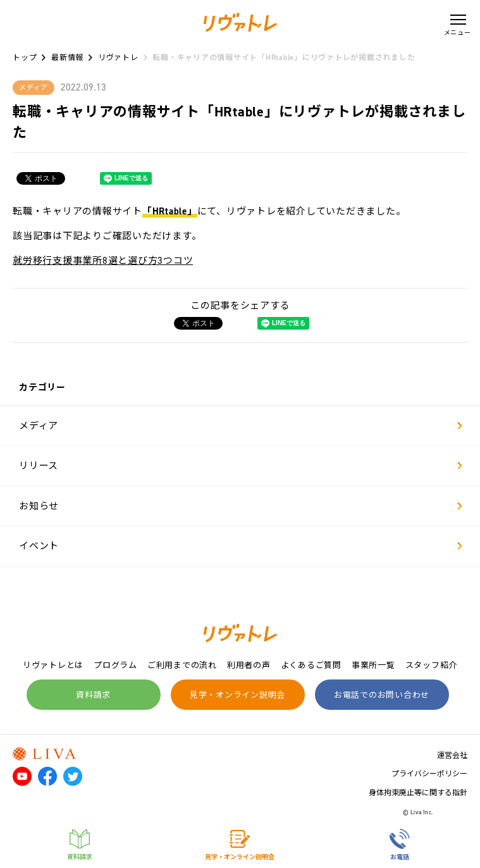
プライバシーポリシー (429, 774)
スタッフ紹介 (432, 665)
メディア (241, 426)
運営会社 (452, 755)
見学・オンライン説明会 (237, 695)
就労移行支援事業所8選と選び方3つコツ (103, 261)
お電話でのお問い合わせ (382, 695)
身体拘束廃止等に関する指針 (418, 793)
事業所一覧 (373, 665)
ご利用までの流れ (182, 665)
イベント (241, 546)
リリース (241, 466)
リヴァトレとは (53, 665)
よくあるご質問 (311, 665)
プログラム (115, 665)
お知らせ (241, 506)
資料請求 (93, 695)
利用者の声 (249, 665)
